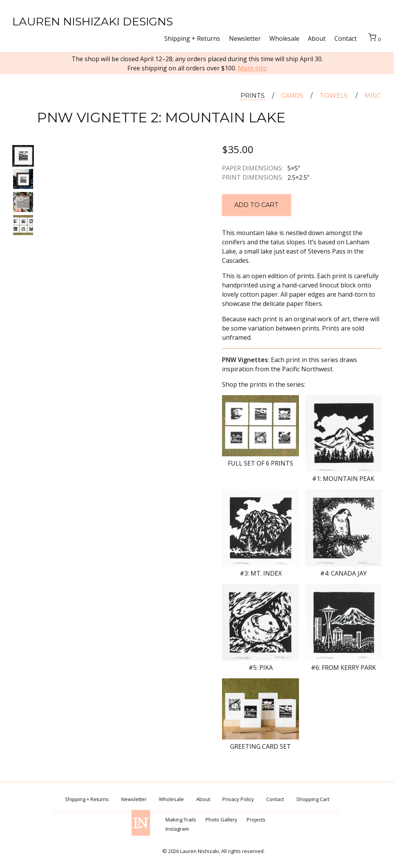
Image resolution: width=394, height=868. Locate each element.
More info (252, 68)
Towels (334, 96)
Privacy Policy (238, 799)
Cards (292, 96)
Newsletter (245, 38)
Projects (256, 820)
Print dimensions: (252, 177)
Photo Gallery (221, 820)
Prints (253, 96)
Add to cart (256, 205)
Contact (346, 38)
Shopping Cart (313, 799)
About (317, 38)
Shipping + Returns (192, 38)
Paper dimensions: (252, 168)
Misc (373, 96)
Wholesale (284, 38)
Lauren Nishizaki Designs (93, 21)
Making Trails (181, 820)
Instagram (177, 829)
